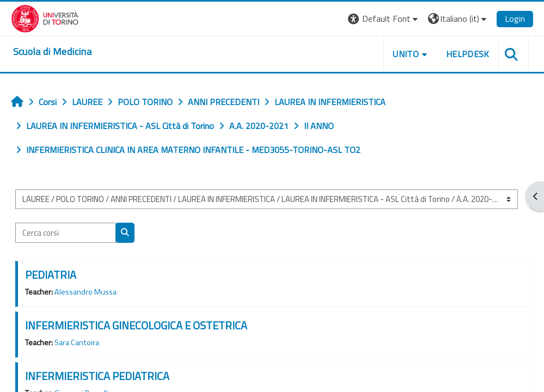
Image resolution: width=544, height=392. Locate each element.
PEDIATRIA (51, 275)
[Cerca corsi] (66, 232)
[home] (52, 52)
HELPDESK (468, 54)
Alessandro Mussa (85, 292)
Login (515, 19)
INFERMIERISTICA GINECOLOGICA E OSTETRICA (136, 325)
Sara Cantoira (77, 342)
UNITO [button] (406, 54)
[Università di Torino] (45, 17)
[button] (384, 19)
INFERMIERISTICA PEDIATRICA (97, 376)
